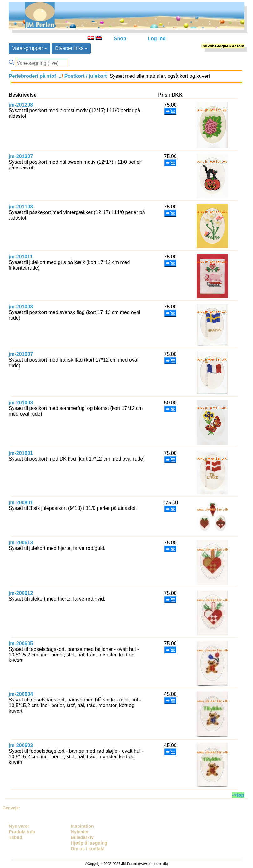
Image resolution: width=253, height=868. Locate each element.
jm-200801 (21, 503)
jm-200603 (21, 745)
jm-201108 (21, 207)
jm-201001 (21, 453)
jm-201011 (21, 257)
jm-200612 (21, 593)
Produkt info (22, 832)
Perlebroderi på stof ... (35, 76)
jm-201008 (21, 307)
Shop (120, 39)
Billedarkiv (82, 837)
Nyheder (80, 832)
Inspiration (82, 826)
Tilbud (15, 837)
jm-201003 (21, 403)
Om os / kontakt (88, 849)
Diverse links (71, 48)
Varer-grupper (30, 48)
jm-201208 (21, 105)
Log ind (157, 39)
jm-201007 (21, 354)
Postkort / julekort (85, 76)
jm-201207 (21, 156)
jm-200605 (21, 644)
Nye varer (19, 826)
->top (238, 795)
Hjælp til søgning (89, 843)
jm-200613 (21, 543)
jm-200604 (21, 694)
